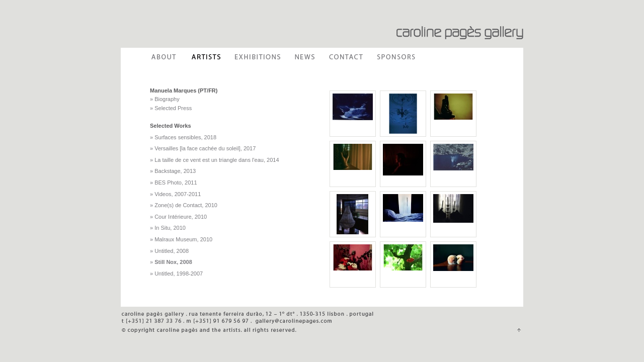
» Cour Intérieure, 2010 (178, 217)
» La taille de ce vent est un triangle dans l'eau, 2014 (215, 160)
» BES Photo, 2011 (174, 183)
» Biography (165, 99)
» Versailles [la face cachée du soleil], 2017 (203, 148)
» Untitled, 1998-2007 (176, 274)
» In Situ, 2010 (168, 228)
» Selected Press (171, 108)
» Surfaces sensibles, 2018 (183, 137)
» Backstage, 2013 (173, 171)
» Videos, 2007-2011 (175, 194)
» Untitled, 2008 (169, 251)
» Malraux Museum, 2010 (181, 239)
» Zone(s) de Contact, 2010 (184, 205)
